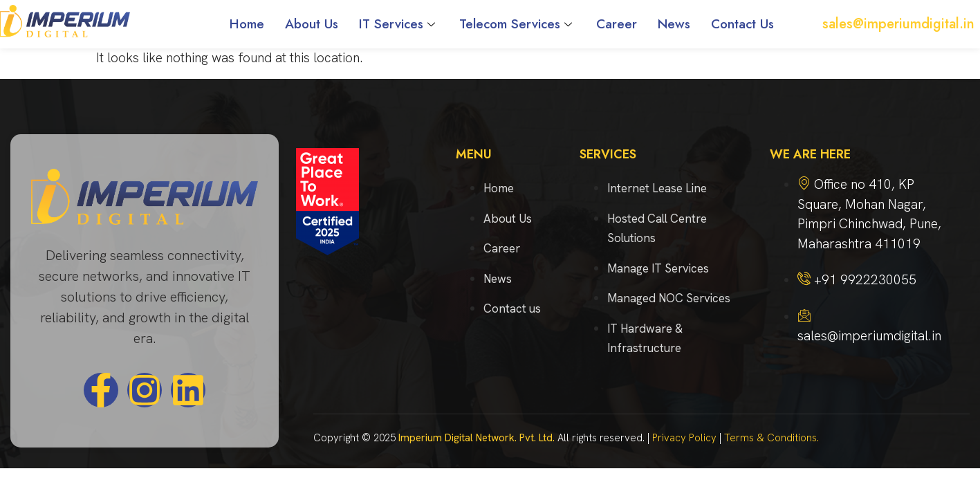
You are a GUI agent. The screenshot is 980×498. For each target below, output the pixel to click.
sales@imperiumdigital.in (898, 24)
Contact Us (742, 24)
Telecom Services (517, 24)
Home (247, 24)
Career (617, 24)
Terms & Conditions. (771, 438)
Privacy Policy (684, 438)
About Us (312, 24)
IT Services (399, 24)
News (674, 24)
